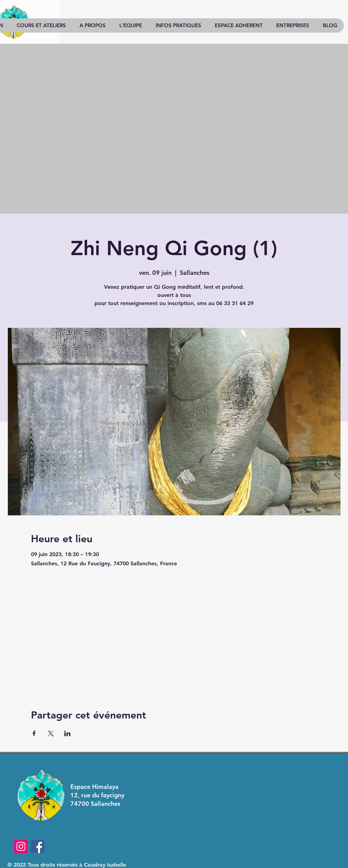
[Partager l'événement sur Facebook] (34, 733)
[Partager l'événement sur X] (51, 733)
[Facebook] (38, 846)
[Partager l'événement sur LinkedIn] (67, 733)
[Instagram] (21, 846)
